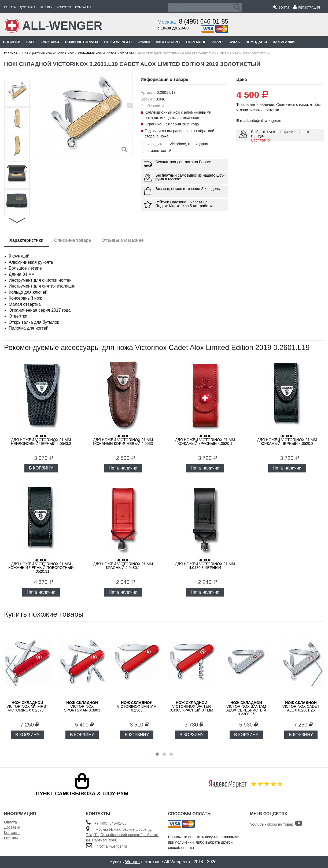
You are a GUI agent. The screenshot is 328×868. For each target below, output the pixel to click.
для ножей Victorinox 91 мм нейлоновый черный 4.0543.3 (41, 440)
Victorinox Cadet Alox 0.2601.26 (301, 706)
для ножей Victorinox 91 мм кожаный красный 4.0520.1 (205, 440)
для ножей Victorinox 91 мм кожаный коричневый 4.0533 (123, 440)
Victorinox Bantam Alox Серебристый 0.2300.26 (246, 708)
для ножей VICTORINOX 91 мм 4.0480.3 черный (205, 564)
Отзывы (46, 7)
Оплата (10, 7)
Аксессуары (168, 42)
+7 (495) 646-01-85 (110, 823)
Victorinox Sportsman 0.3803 (82, 706)
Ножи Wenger (118, 42)
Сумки (144, 42)
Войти (281, 8)
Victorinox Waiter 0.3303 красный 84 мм (191, 706)
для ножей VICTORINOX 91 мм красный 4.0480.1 (123, 564)
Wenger (132, 862)
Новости (64, 7)
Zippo (217, 42)
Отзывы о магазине (123, 240)
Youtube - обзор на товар (276, 824)
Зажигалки (284, 42)
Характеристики (26, 240)
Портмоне (196, 42)
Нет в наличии (123, 468)
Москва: (167, 22)
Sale (31, 42)
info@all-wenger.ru (111, 846)
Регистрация (306, 8)
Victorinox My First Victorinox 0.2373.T (27, 706)
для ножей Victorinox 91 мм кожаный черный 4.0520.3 (287, 440)
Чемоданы (256, 42)
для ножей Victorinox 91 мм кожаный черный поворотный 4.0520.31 (41, 566)
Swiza (234, 42)
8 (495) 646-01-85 (204, 21)
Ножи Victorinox (82, 42)
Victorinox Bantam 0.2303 (137, 706)
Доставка (28, 7)
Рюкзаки (50, 42)
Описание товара (73, 240)
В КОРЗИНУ (41, 468)
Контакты (83, 7)
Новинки (12, 42)
